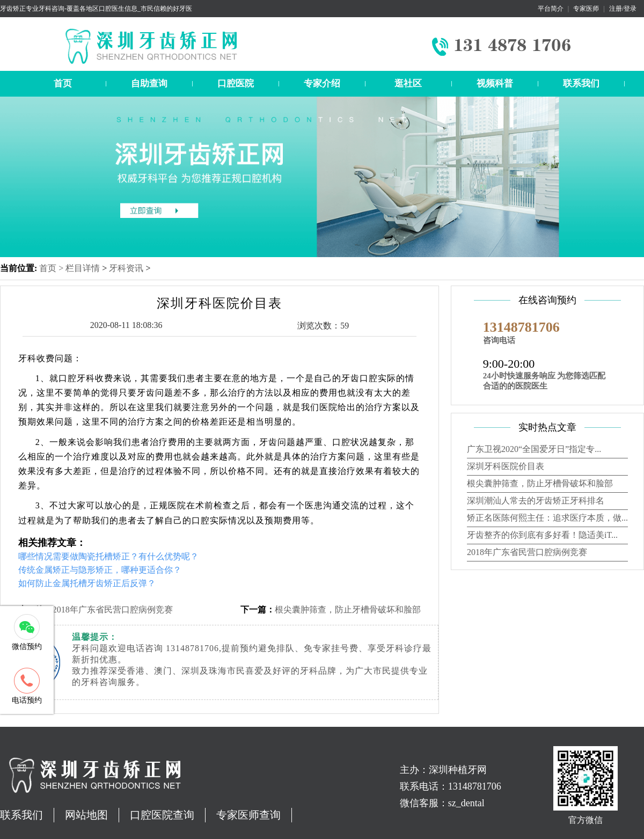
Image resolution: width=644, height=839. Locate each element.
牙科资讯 (126, 268)
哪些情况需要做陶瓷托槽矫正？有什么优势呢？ (108, 556)
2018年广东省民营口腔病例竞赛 (113, 610)
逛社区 (408, 83)
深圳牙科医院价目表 (506, 466)
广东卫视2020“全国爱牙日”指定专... (534, 449)
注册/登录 (623, 9)
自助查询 (149, 83)
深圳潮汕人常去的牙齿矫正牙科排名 (536, 501)
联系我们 (581, 83)
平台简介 (551, 9)
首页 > (52, 268)
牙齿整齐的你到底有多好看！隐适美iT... (542, 535)
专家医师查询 (248, 815)
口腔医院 (236, 83)
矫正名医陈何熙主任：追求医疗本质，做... (547, 518)
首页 (63, 83)
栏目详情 (83, 268)
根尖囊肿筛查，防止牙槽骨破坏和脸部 (348, 610)
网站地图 (86, 815)
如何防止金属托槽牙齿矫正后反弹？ (87, 583)
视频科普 (495, 83)
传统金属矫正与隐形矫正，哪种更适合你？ (100, 570)
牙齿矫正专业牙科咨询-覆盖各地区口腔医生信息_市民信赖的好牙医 (96, 9)
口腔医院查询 (162, 815)
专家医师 (586, 9)
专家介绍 (322, 83)
